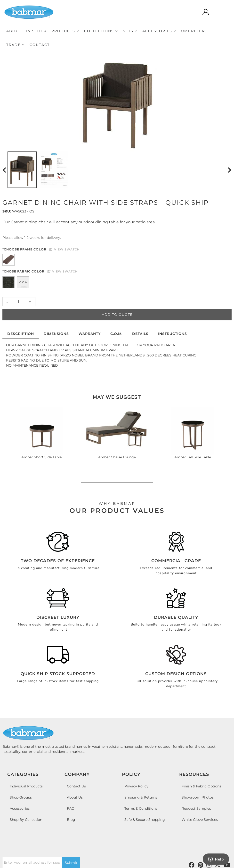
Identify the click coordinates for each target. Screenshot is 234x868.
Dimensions (56, 334)
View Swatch (65, 249)
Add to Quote (117, 315)
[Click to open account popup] (206, 12)
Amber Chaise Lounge (117, 457)
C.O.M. (116, 334)
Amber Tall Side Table (193, 457)
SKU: (7, 211)
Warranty (90, 334)
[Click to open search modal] (191, 12)
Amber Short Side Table (41, 457)
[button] (65, 31)
